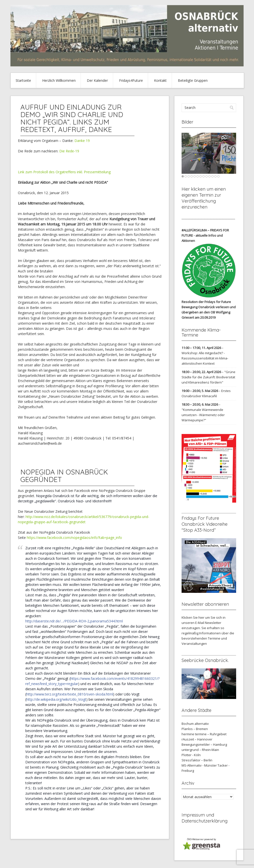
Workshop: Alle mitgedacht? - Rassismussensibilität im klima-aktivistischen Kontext (205, 358)
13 (218, 176)
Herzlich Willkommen (59, 80)
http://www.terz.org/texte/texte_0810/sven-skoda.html (70, 694)
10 (209, 176)
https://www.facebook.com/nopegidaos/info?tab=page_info (74, 538)
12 (215, 176)
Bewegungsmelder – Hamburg (204, 744)
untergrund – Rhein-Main (200, 750)
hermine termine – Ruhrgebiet (204, 734)
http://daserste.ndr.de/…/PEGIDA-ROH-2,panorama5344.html (74, 621)
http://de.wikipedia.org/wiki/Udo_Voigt (56, 699)
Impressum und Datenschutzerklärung (205, 818)
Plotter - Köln (191, 755)
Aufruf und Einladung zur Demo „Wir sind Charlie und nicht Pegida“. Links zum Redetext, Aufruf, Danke (72, 118)
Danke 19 (82, 141)
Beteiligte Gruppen (193, 80)
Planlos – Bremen (195, 729)
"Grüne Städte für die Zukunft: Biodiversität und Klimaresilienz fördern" (208, 377)
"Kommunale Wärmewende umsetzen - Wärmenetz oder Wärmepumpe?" (203, 415)
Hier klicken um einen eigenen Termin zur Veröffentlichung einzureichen (204, 198)
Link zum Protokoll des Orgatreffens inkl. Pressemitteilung (65, 172)
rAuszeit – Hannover (197, 739)
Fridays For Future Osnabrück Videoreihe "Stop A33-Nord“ (205, 524)
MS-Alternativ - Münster (199, 765)
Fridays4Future (131, 80)
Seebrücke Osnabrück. (205, 660)
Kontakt (160, 80)
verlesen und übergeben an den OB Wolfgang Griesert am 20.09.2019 (209, 312)
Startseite (23, 80)
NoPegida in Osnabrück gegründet (64, 476)
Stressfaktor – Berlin (197, 760)
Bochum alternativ (195, 724)
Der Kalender (97, 80)
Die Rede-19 (69, 151)
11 (212, 176)
